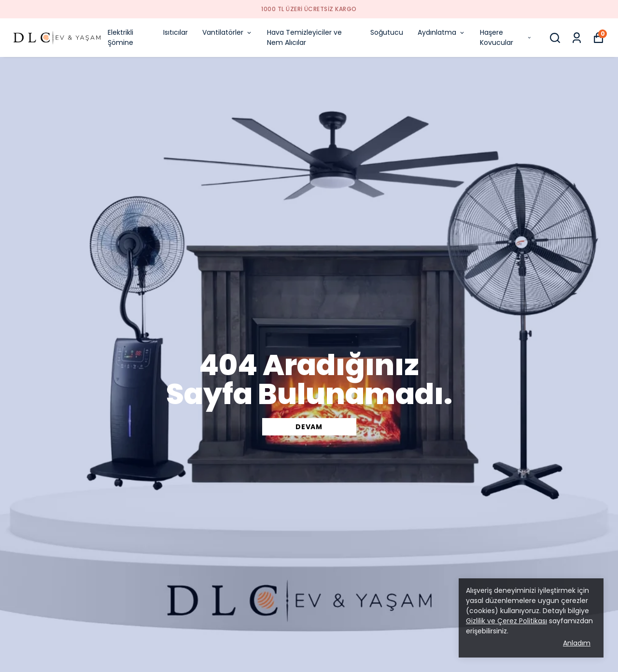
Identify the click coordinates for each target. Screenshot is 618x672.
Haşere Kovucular (506, 37)
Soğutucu (387, 32)
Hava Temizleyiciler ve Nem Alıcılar (304, 37)
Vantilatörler (227, 32)
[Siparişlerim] (577, 38)
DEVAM (309, 427)
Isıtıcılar (176, 32)
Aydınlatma (442, 32)
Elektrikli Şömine (120, 37)
